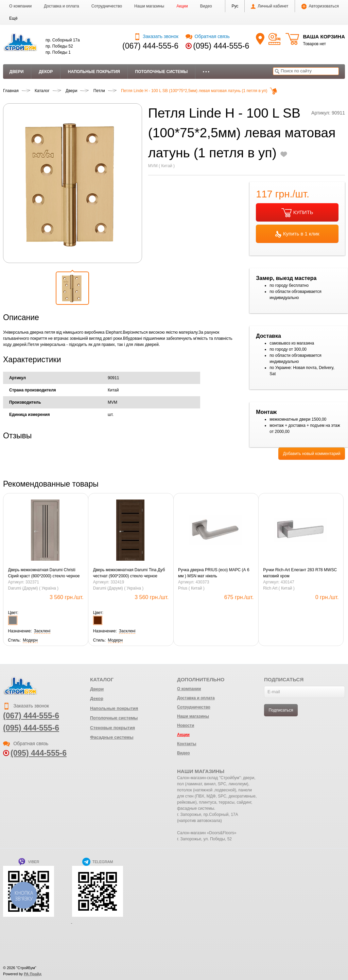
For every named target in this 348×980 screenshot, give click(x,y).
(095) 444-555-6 (221, 46)
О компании (20, 6)
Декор (46, 72)
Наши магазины (149, 6)
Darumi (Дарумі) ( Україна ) (33, 588)
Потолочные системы (162, 72)
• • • (206, 72)
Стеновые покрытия (112, 728)
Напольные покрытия (94, 72)
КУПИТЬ (297, 213)
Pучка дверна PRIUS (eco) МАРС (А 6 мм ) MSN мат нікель (214, 573)
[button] (13, 18)
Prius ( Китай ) (191, 588)
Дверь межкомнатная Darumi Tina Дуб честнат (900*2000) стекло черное (129, 573)
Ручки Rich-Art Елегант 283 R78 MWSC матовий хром (300, 573)
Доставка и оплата (62, 6)
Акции (182, 6)
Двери (17, 72)
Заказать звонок (156, 36)
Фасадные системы (112, 737)
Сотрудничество (107, 6)
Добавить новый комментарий (312, 454)
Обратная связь (207, 36)
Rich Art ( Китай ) (279, 588)
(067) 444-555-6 (150, 46)
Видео (206, 6)
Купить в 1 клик (297, 234)
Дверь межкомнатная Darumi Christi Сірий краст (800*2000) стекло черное (44, 573)
